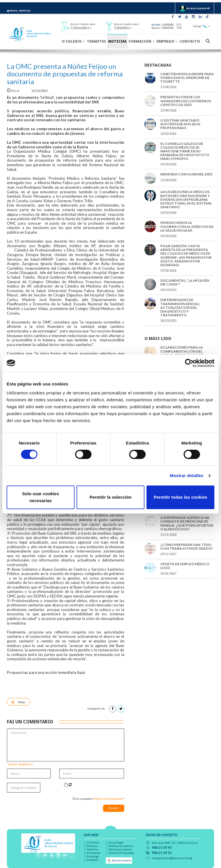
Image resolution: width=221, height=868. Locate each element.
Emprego (167, 41)
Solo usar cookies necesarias (41, 497)
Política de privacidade (108, 799)
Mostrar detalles (187, 475)
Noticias (25, 11)
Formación (142, 41)
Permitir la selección (110, 497)
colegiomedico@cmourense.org (172, 858)
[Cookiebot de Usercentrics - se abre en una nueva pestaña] (189, 363)
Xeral (13, 91)
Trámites (96, 41)
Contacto (190, 41)
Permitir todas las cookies (180, 497)
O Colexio (73, 41)
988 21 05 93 (162, 848)
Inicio (12, 11)
